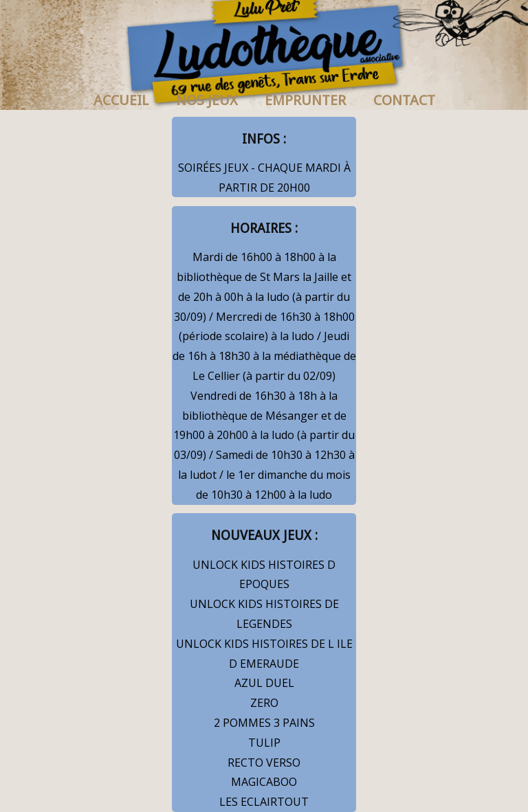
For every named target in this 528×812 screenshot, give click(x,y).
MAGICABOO (264, 782)
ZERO (264, 703)
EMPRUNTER (305, 100)
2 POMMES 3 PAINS (264, 723)
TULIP (264, 743)
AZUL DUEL (264, 683)
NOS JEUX (207, 100)
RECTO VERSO (264, 763)
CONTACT (404, 100)
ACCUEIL (121, 100)
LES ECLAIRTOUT (264, 802)
